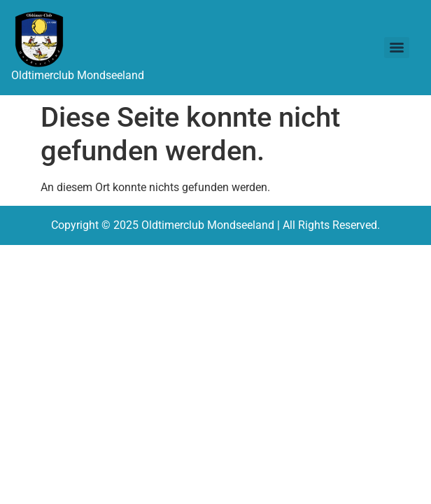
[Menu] (397, 48)
